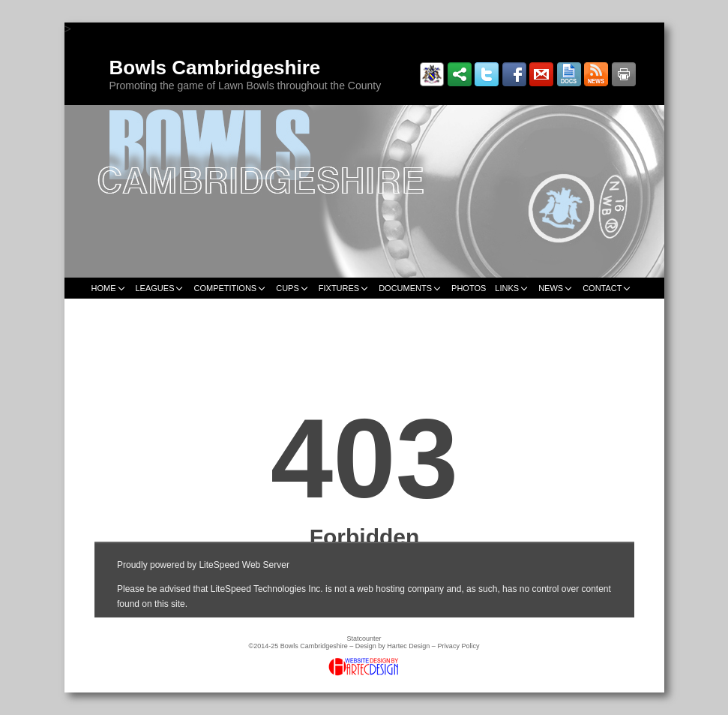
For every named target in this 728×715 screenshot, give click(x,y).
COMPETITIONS (225, 288)
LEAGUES (155, 288)
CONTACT (602, 288)
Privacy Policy (458, 646)
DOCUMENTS (405, 288)
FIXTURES (339, 288)
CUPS (288, 288)
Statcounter (364, 638)
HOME (104, 288)
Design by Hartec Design (393, 646)
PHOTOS (469, 288)
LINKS (507, 288)
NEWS (551, 288)
